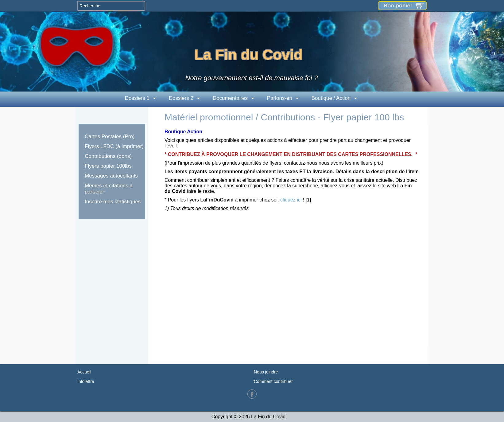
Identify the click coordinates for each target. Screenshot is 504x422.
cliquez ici (291, 200)
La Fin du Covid (248, 55)
